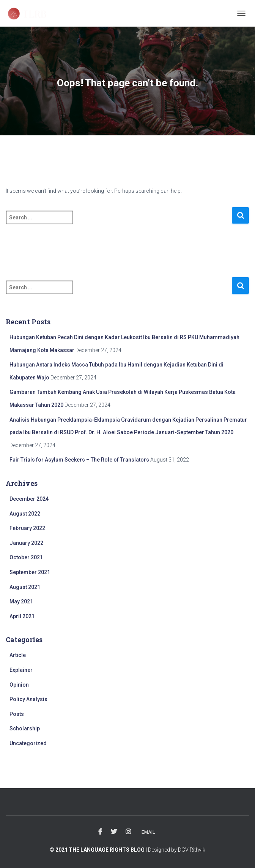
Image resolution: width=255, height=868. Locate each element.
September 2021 (30, 572)
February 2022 (27, 528)
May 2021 (21, 601)
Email (148, 832)
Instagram (128, 832)
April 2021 (22, 616)
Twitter (114, 832)
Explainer (21, 670)
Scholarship (25, 728)
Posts (17, 714)
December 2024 (29, 499)
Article (18, 655)
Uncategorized (28, 743)
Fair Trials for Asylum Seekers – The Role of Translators (79, 460)
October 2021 (26, 557)
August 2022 (25, 514)
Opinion (19, 685)
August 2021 (25, 587)
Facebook (100, 832)
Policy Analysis (28, 699)
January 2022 (26, 543)
